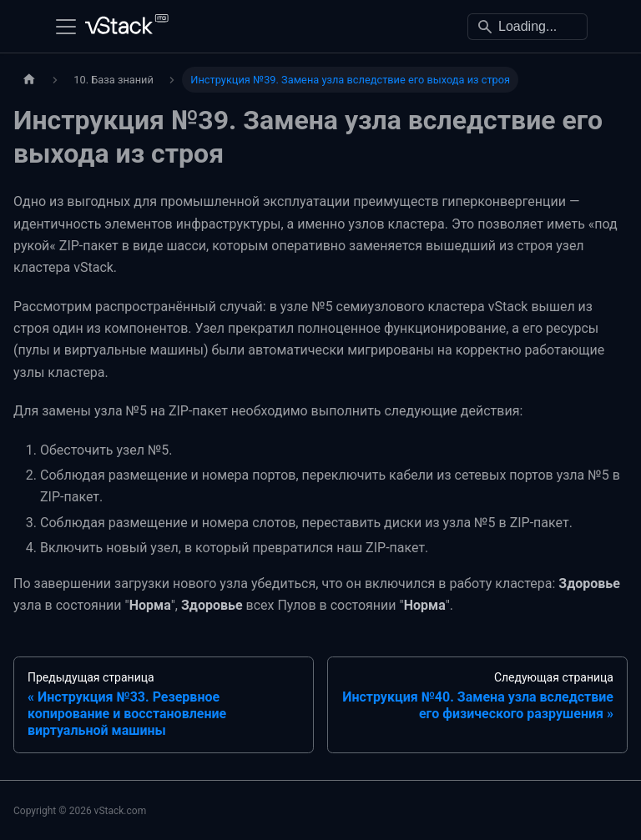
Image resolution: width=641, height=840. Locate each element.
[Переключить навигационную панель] (66, 27)
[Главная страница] (29, 80)
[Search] (527, 27)
